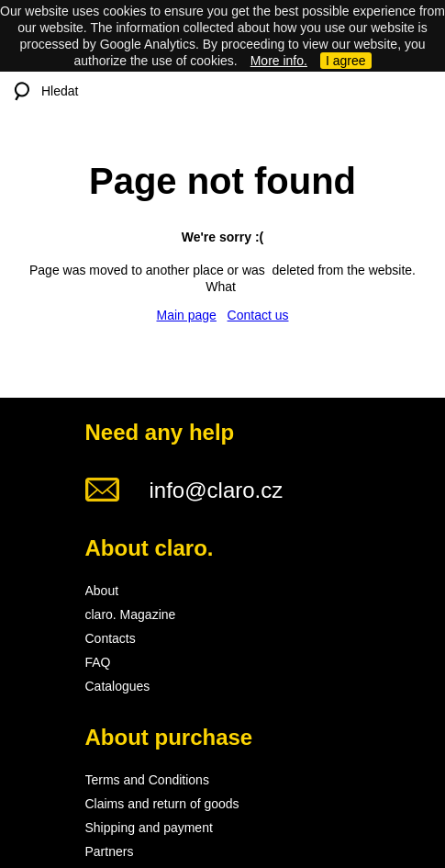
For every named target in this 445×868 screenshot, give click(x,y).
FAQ (98, 662)
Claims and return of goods (162, 804)
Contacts (111, 638)
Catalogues (118, 686)
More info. (279, 61)
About (102, 591)
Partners (110, 851)
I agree (346, 61)
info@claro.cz (217, 490)
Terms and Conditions (147, 780)
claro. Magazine (131, 614)
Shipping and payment (149, 828)
